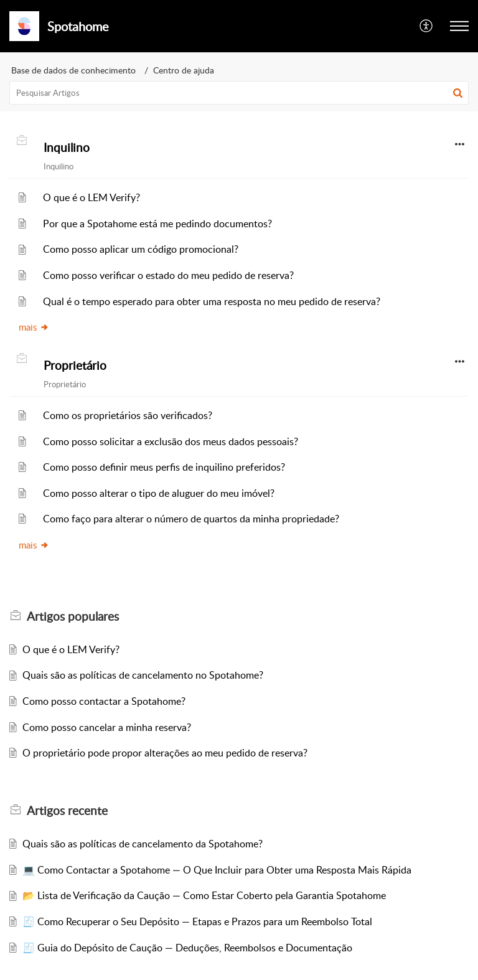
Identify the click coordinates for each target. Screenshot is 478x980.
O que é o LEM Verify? (91, 197)
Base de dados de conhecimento (73, 70)
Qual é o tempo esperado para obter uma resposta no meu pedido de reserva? (212, 301)
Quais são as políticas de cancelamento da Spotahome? (143, 844)
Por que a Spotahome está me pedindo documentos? (157, 224)
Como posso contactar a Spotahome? (104, 701)
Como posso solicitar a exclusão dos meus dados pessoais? (171, 441)
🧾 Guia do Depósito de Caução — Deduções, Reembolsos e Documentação (187, 948)
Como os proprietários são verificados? (128, 415)
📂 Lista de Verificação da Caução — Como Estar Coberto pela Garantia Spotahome (204, 895)
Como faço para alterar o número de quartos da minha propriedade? (191, 519)
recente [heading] (67, 811)
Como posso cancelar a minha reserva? (107, 727)
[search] (239, 93)
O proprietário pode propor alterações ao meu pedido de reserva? (165, 753)
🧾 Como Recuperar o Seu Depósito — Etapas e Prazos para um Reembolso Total (197, 921)
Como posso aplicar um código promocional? (141, 249)
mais (34, 327)
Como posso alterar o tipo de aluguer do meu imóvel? (159, 493)
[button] (427, 26)
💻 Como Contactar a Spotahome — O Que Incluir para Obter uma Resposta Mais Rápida (217, 870)
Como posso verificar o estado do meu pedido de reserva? (168, 275)
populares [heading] (73, 616)
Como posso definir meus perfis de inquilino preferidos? (164, 467)
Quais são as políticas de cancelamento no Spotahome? (143, 675)
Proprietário (75, 365)
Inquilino (67, 148)
